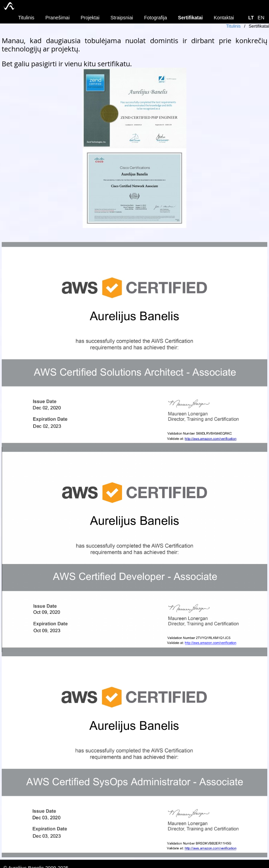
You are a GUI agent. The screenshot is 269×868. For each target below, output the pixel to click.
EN (261, 18)
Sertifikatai (191, 18)
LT (251, 18)
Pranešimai (57, 18)
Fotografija (156, 18)
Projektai (90, 18)
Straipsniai (122, 18)
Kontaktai (224, 18)
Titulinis (26, 18)
